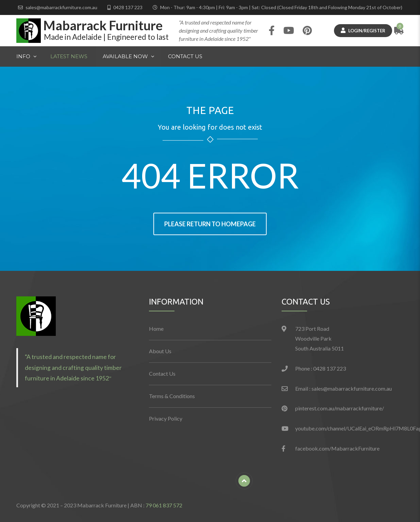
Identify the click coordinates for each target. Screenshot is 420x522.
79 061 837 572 (164, 505)
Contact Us (185, 56)
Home (156, 329)
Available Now (125, 56)
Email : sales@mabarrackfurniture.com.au (343, 388)
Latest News (69, 56)
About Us (160, 351)
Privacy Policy (166, 418)
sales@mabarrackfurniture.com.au (61, 7)
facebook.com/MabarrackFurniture (337, 448)
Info (23, 56)
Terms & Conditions (172, 396)
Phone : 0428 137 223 (321, 368)
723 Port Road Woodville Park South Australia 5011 (320, 338)
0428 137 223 (128, 7)
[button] (36, 316)
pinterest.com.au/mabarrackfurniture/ (340, 408)
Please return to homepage (210, 224)
